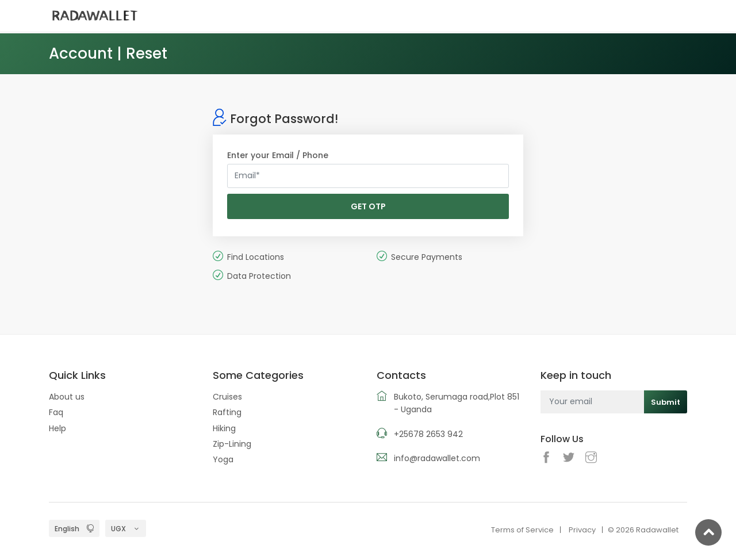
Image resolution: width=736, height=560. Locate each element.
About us (67, 397)
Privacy (582, 530)
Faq (56, 412)
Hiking (224, 428)
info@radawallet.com (437, 458)
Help (57, 428)
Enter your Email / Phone (278, 155)
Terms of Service (522, 530)
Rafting (227, 412)
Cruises (227, 397)
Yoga (223, 459)
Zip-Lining (232, 444)
